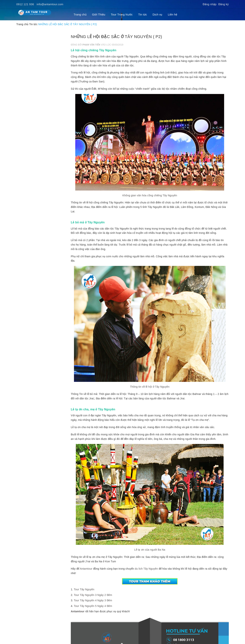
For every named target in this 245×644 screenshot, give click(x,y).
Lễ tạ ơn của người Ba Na (150, 550)
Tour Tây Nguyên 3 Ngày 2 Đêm (93, 595)
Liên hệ (173, 14)
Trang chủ (80, 14)
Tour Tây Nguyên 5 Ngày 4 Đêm (93, 606)
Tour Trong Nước (122, 14)
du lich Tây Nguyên (146, 569)
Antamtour (86, 569)
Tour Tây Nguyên (84, 589)
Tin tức (143, 14)
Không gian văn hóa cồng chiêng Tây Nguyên (150, 195)
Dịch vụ (157, 14)
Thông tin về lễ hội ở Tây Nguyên (150, 387)
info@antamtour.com (50, 4)
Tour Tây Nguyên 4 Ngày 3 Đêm (93, 600)
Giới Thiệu (99, 14)
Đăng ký (224, 4)
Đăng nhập (210, 4)
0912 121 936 (25, 4)
